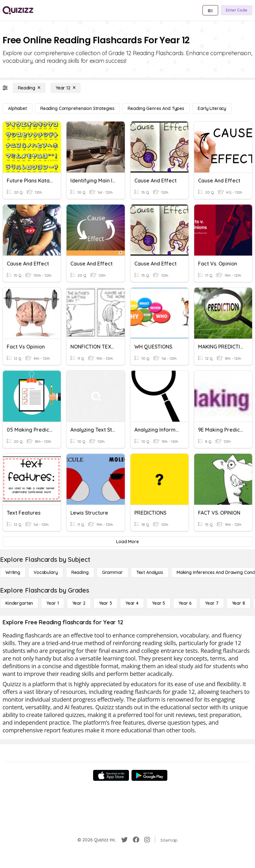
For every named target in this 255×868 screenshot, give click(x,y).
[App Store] (111, 775)
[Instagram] (147, 840)
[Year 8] (239, 603)
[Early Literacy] (212, 108)
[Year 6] (185, 603)
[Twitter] (124, 840)
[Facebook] (136, 840)
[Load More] (128, 542)
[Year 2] (79, 603)
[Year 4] (132, 603)
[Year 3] (105, 603)
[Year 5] (159, 603)
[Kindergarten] (19, 603)
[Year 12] (66, 88)
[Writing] (13, 572)
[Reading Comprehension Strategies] (77, 108)
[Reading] (29, 88)
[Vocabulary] (46, 572)
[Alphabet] (17, 108)
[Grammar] (112, 572)
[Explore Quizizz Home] (18, 10)
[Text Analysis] (150, 572)
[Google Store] (149, 775)
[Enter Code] (237, 10)
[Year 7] (212, 603)
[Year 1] (52, 603)
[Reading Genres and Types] (156, 108)
